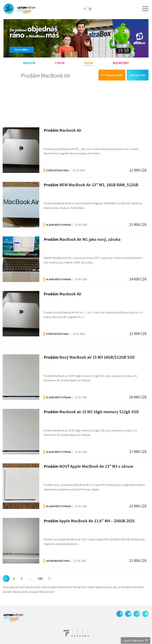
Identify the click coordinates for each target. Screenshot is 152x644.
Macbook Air (63, 130)
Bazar (89, 63)
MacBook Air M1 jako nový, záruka (82, 239)
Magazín (29, 63)
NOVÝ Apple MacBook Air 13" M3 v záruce (89, 466)
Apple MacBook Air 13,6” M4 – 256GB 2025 (89, 521)
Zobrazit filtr (138, 75)
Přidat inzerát (112, 75)
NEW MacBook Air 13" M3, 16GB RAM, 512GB (91, 185)
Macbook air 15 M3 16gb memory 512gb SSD (91, 412)
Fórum (60, 63)
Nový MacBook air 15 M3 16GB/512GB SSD (89, 357)
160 (40, 578)
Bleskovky (121, 63)
